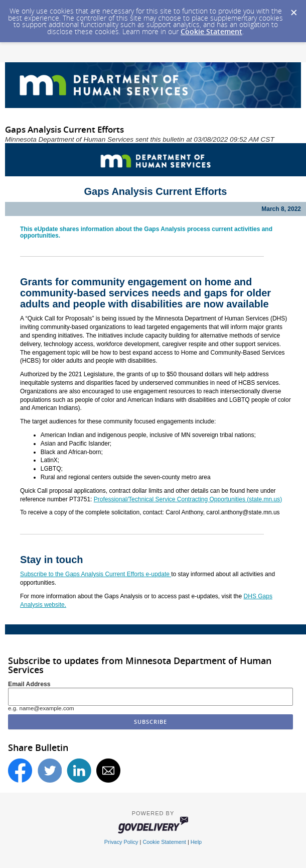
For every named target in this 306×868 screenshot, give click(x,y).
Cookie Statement (211, 31)
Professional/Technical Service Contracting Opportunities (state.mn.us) (188, 499)
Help (196, 842)
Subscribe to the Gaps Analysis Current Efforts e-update (96, 574)
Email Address (29, 684)
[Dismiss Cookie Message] (293, 10)
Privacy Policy (121, 842)
